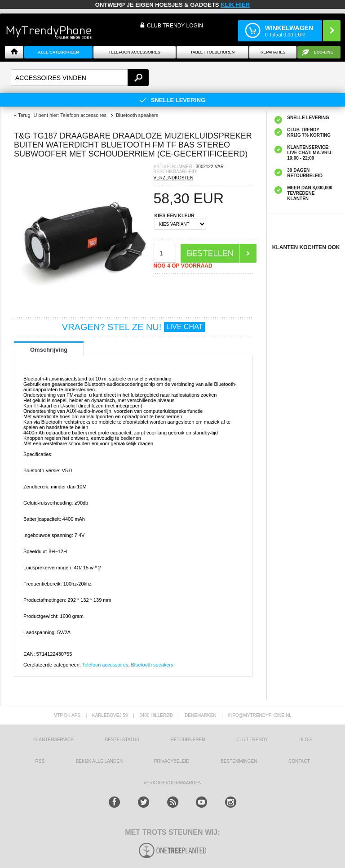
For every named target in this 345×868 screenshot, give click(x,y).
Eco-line (324, 52)
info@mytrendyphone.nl (260, 715)
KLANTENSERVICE (53, 740)
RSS (40, 761)
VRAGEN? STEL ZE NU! (134, 327)
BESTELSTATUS (122, 740)
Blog (305, 740)
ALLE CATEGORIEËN (58, 52)
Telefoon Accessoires (134, 52)
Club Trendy (252, 740)
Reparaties (273, 52)
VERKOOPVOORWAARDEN (172, 783)
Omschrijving (49, 350)
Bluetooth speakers (152, 665)
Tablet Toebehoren (212, 52)
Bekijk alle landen (100, 761)
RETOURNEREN (188, 740)
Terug (24, 115)
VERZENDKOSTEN (174, 178)
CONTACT (299, 761)
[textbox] (80, 78)
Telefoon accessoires (105, 665)
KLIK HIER (235, 5)
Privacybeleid (172, 761)
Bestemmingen (239, 761)
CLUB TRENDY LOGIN (175, 26)
